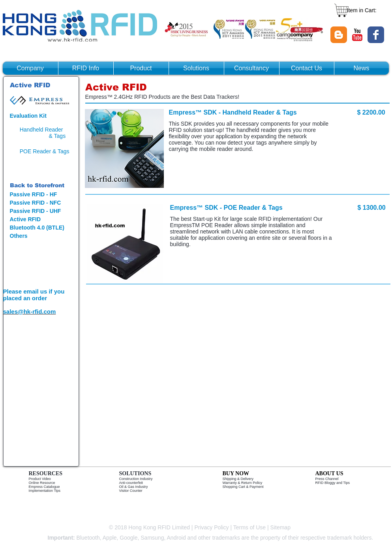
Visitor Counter (131, 491)
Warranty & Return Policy (243, 483)
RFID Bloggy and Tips (333, 483)
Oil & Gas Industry (134, 487)
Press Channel (327, 479)
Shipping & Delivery (238, 479)
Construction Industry (136, 479)
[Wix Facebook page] (376, 35)
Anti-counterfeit (131, 483)
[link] (366, 10)
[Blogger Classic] (339, 35)
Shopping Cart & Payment (243, 487)
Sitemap (281, 527)
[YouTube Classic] (357, 35)
